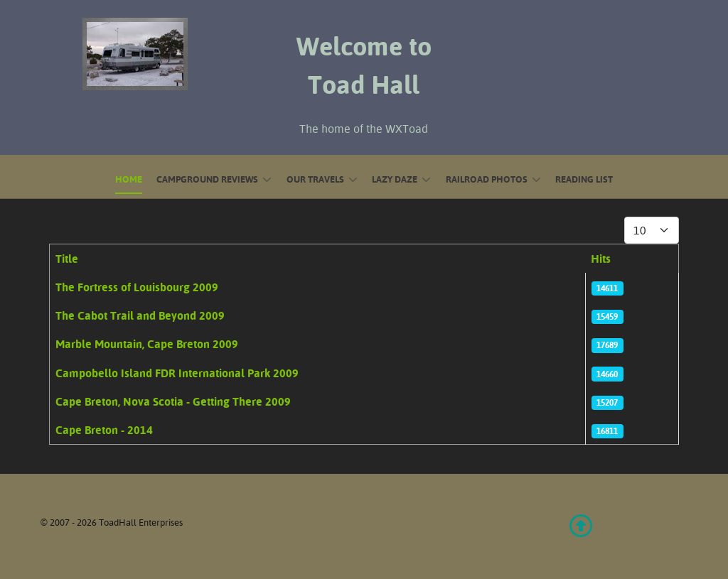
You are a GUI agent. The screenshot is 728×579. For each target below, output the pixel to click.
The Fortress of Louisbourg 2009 (137, 287)
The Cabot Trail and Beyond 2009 (140, 315)
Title (67, 259)
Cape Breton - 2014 (104, 430)
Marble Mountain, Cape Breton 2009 (147, 344)
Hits (601, 259)
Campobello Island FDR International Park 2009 (177, 373)
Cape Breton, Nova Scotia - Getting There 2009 (173, 401)
